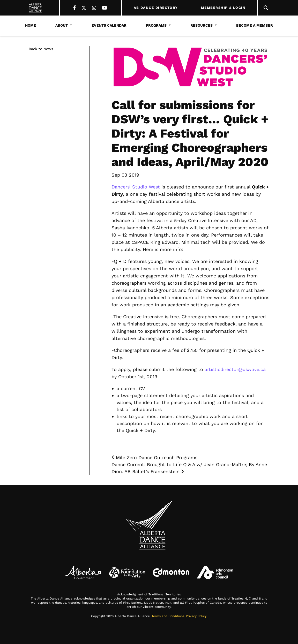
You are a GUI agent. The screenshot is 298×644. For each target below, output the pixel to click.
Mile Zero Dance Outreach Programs (154, 457)
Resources (202, 25)
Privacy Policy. (196, 616)
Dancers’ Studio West (136, 187)
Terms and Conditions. (168, 616)
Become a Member (255, 25)
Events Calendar (109, 25)
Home (31, 25)
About (62, 25)
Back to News (41, 49)
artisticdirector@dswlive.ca (235, 369)
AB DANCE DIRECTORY (156, 8)
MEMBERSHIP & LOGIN (223, 8)
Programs (156, 25)
